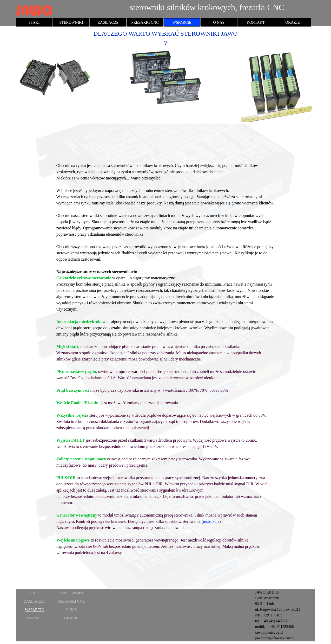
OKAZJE (292, 22)
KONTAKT (256, 22)
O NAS (219, 22)
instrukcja (211, 521)
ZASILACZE (108, 22)
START (34, 22)
